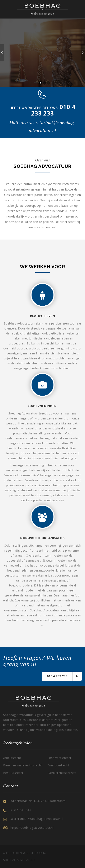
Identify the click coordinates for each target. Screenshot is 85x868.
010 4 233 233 (63, 676)
